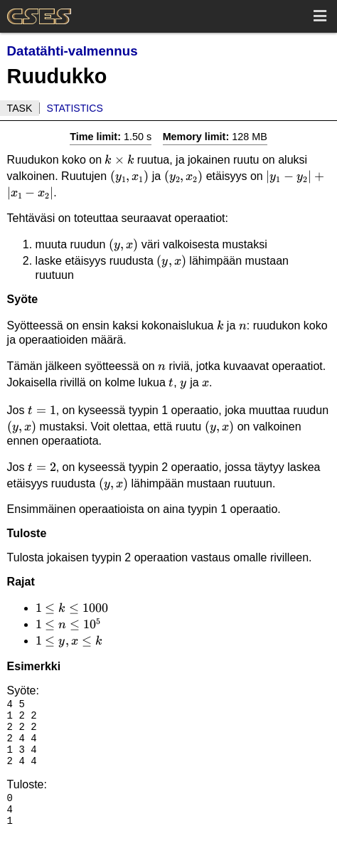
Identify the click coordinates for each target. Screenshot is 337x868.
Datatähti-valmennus (73, 51)
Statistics (75, 108)
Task (20, 108)
